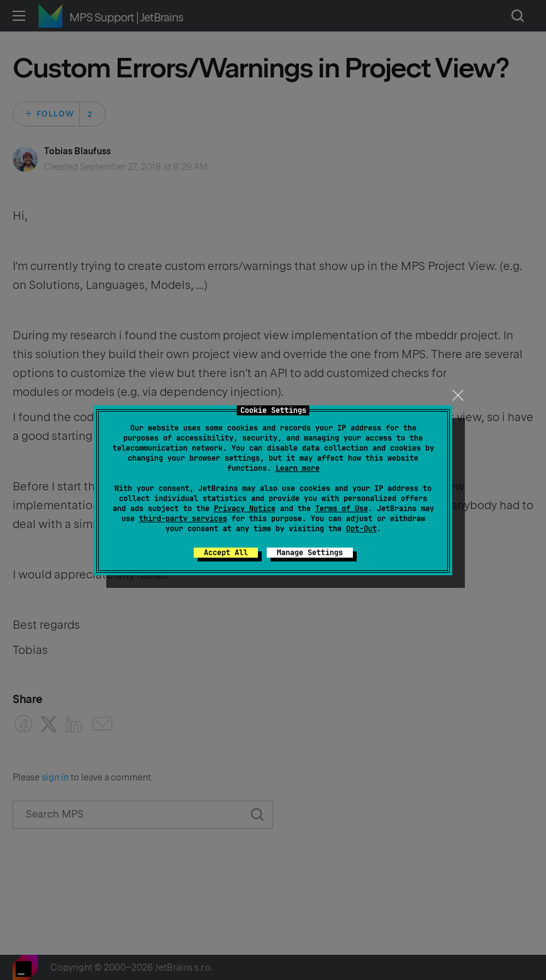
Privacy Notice (245, 509)
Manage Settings (310, 553)
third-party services (183, 519)
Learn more (298, 468)
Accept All (226, 553)
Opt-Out (361, 529)
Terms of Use (342, 509)
